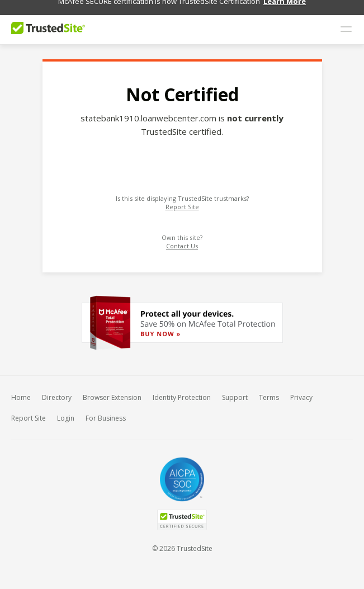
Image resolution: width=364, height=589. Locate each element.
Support (235, 392)
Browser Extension (112, 392)
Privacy (301, 392)
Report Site (182, 201)
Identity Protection (182, 392)
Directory (57, 392)
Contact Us (182, 240)
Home (21, 392)
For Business (106, 413)
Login (66, 413)
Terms (269, 392)
